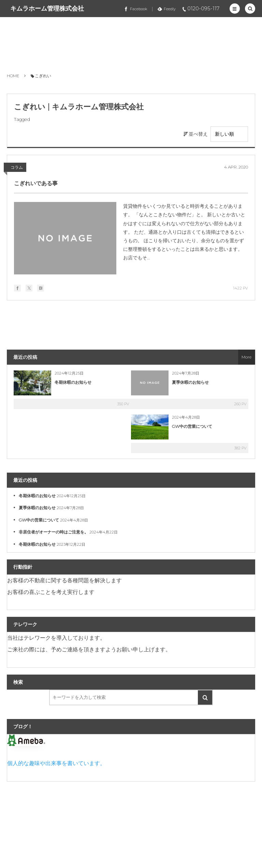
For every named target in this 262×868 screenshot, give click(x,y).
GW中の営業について (192, 426)
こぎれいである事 (36, 183)
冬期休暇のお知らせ (73, 382)
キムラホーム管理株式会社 (47, 9)
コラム (17, 167)
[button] (235, 9)
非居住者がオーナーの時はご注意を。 (54, 532)
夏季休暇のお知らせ (190, 382)
